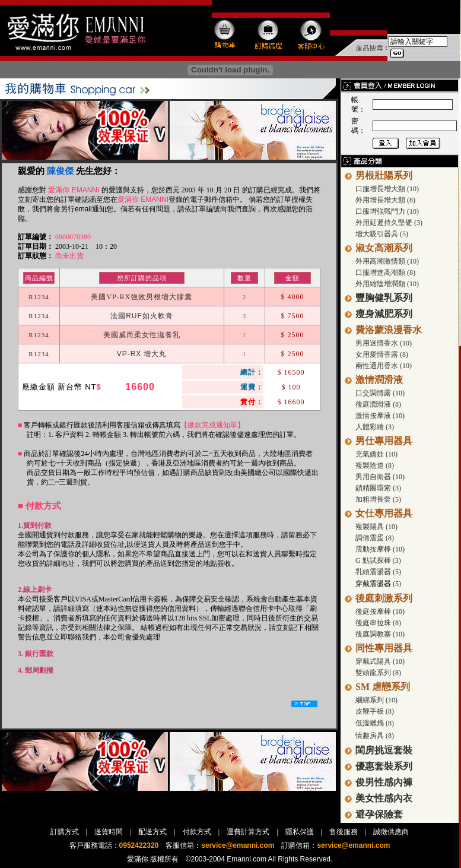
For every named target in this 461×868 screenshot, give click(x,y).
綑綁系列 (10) (376, 700)
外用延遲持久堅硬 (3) (389, 223)
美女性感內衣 (384, 798)
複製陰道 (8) (375, 465)
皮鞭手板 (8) (375, 711)
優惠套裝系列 (384, 766)
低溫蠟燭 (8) (375, 723)
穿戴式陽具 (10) (380, 661)
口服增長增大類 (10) (387, 189)
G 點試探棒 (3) (378, 560)
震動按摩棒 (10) (380, 549)
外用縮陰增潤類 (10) (387, 284)
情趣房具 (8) (375, 736)
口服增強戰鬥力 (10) (387, 211)
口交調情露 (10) (380, 393)
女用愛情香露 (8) (382, 354)
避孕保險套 (379, 814)
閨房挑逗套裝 (384, 750)
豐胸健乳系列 (384, 298)
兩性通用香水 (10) (384, 366)
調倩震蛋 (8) (375, 538)
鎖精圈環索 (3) (378, 488)
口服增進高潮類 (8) (385, 273)
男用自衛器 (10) (380, 477)
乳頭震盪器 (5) (378, 572)
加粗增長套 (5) (378, 499)
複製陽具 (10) (376, 527)
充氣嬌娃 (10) (376, 454)
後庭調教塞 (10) (380, 634)
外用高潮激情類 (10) (387, 261)
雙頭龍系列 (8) (378, 673)
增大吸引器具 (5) (382, 234)
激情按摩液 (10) (380, 416)
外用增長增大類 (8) (385, 200)
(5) (396, 584)
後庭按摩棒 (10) (380, 612)
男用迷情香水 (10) (384, 343)
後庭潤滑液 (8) (378, 404)
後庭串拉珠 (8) (378, 623)
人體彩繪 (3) (375, 427)
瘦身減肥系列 (384, 314)
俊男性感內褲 (384, 782)
